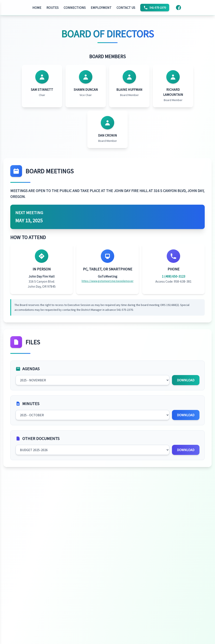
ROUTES (52, 8)
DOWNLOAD (186, 380)
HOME (37, 8)
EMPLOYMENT (101, 8)
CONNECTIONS (75, 8)
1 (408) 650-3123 (174, 276)
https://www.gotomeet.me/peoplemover (108, 281)
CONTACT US (126, 8)
